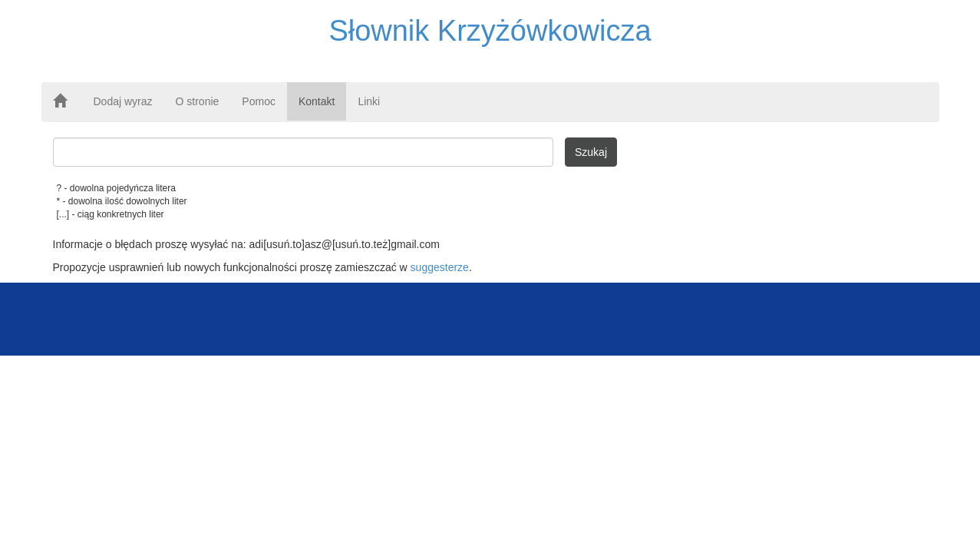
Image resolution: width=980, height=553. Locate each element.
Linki (369, 101)
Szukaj (591, 152)
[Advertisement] (490, 317)
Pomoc (259, 101)
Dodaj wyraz (123, 101)
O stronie (198, 101)
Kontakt (317, 101)
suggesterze (440, 267)
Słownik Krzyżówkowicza (490, 31)
